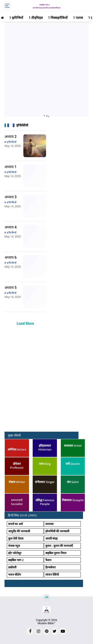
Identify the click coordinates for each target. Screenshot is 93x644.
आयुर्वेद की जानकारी (19, 531)
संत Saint (73, 482)
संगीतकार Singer (45, 482)
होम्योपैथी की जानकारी (57, 531)
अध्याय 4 (11, 227)
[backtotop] (46, 598)
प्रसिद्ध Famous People (45, 502)
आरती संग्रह (51, 538)
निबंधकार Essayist (73, 500)
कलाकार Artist (73, 446)
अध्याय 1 (11, 167)
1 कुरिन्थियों (16, 18)
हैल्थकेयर (50, 567)
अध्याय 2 (11, 137)
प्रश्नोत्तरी (12, 567)
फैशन (48, 560)
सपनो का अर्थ (15, 524)
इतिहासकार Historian (45, 447)
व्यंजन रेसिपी (52, 575)
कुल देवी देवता (16, 538)
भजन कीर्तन (15, 575)
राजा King (45, 464)
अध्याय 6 (11, 257)
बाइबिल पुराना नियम (56, 553)
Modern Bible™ (46, 623)
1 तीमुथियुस (36, 18)
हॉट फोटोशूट (15, 553)
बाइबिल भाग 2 (16, 560)
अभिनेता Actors (17, 449)
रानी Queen (73, 464)
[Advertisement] (46, 70)
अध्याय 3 (11, 197)
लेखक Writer (17, 482)
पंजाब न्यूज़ (14, 546)
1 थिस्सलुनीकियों (58, 18)
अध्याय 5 (11, 288)
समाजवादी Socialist (17, 502)
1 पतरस (78, 18)
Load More (25, 323)
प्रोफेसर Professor (17, 466)
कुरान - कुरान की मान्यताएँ (59, 546)
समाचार (49, 524)
